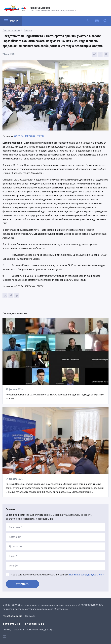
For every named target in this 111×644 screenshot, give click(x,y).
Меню (14, 21)
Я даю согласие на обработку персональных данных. (57, 575)
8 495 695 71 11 (12, 624)
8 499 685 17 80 (34, 624)
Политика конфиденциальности (87, 575)
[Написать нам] (97, 21)
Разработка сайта (12, 616)
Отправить (22, 584)
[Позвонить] (89, 21)
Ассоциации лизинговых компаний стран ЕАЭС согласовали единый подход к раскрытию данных (55, 397)
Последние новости (15, 313)
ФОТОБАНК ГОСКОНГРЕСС (29, 136)
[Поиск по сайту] (105, 21)
